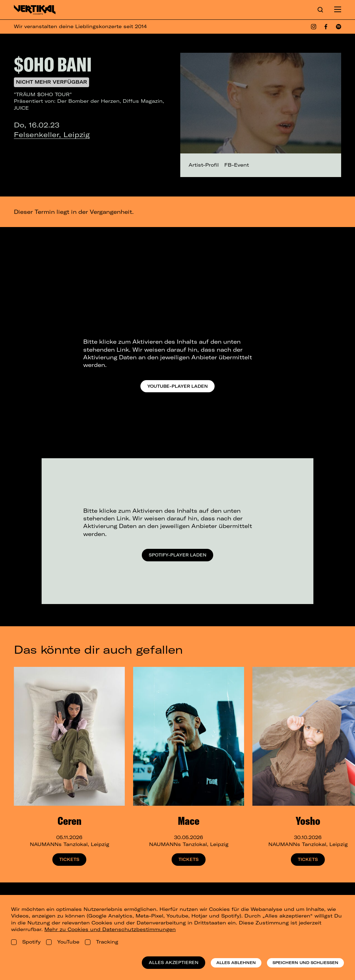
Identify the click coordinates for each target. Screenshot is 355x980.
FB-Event (237, 165)
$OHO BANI (53, 64)
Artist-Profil (204, 165)
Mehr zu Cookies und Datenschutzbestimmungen (110, 929)
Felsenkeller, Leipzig (52, 135)
